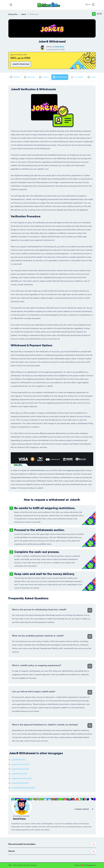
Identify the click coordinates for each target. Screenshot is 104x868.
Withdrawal (60, 77)
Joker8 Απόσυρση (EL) (20, 764)
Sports (52, 851)
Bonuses (29, 77)
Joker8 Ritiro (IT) (18, 760)
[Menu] (11, 5)
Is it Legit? (77, 77)
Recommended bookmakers (52, 844)
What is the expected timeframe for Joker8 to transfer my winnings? (52, 725)
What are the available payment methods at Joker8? (52, 636)
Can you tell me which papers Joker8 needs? (52, 692)
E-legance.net (91, 865)
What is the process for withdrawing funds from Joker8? (52, 610)
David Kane (60, 47)
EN (87, 5)
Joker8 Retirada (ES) (20, 769)
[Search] (93, 4)
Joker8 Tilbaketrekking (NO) (23, 788)
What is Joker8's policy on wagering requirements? (52, 666)
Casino (44, 77)
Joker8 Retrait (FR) (19, 774)
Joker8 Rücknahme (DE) (21, 779)
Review (15, 77)
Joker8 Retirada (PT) (20, 783)
